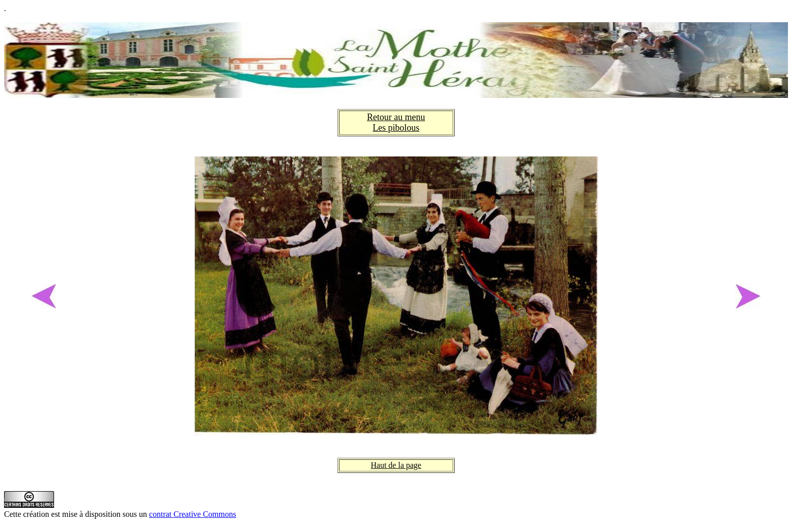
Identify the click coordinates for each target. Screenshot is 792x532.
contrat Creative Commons (192, 514)
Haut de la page (396, 465)
